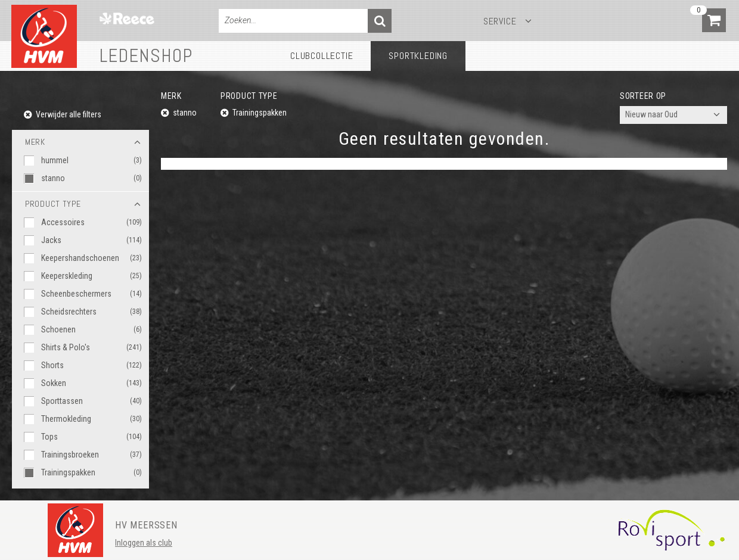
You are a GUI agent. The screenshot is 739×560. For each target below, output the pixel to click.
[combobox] (673, 115)
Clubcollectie (322, 56)
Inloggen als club (144, 543)
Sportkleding (418, 56)
